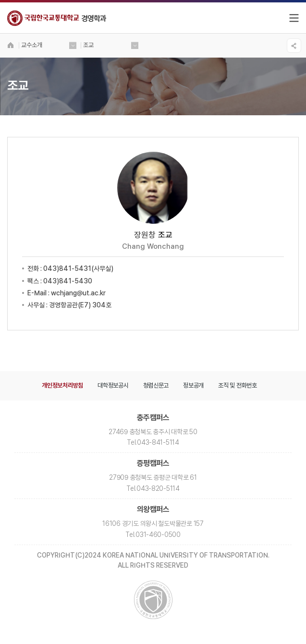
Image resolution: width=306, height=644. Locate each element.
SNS (294, 46)
